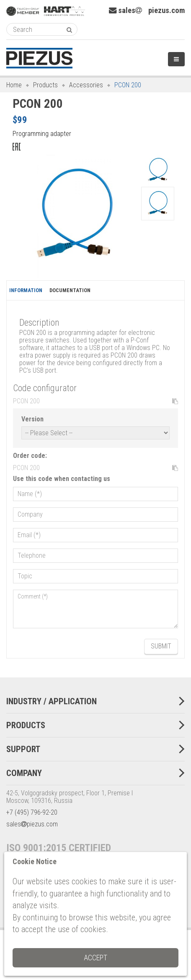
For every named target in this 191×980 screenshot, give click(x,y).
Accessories (86, 85)
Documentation (70, 290)
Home (14, 85)
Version (32, 419)
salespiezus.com (147, 10)
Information (26, 290)
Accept (95, 958)
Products (45, 85)
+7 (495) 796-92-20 (32, 812)
